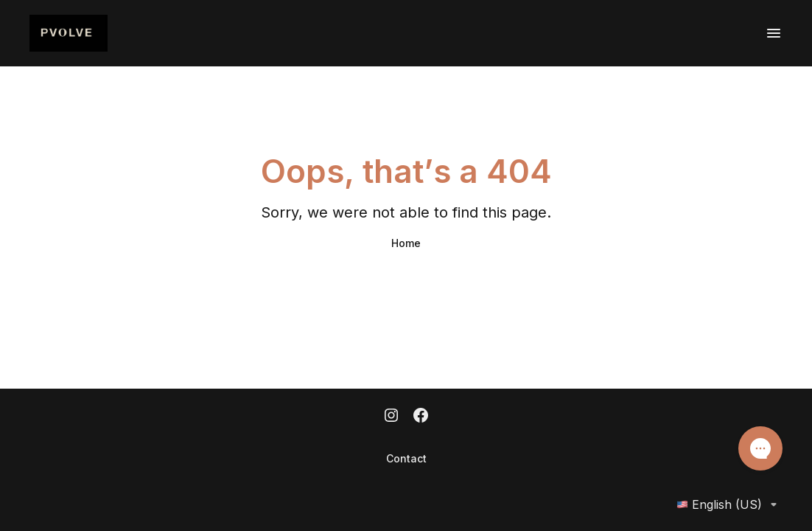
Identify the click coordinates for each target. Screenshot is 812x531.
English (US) (729, 504)
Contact (406, 458)
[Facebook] (421, 417)
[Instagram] (391, 417)
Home (406, 243)
